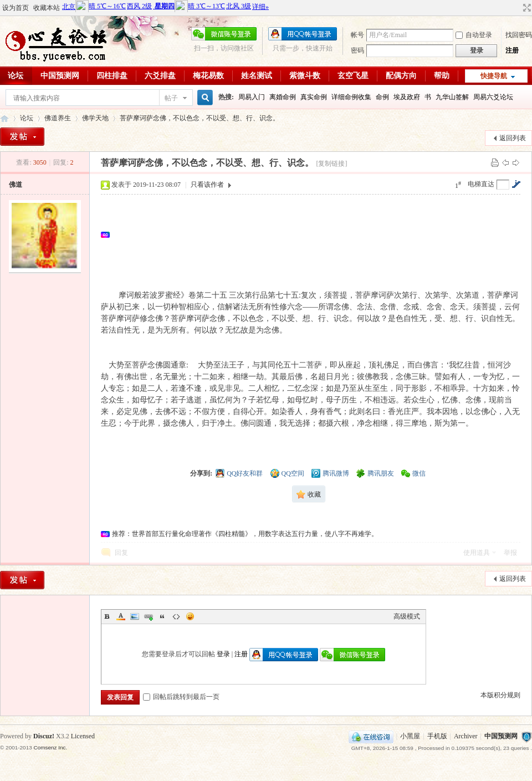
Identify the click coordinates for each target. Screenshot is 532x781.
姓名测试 (257, 76)
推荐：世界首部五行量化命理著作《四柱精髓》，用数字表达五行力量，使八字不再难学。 (245, 534)
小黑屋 (410, 736)
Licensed (83, 736)
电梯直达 (481, 184)
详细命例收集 (351, 97)
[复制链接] (331, 164)
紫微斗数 (305, 76)
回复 (121, 553)
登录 (223, 654)
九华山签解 (452, 97)
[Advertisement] (160, 235)
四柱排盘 (112, 76)
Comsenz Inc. (50, 747)
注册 (512, 50)
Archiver (466, 736)
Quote (162, 616)
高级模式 (407, 616)
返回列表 (513, 138)
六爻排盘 (160, 76)
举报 (510, 553)
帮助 (442, 76)
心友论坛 (4, 118)
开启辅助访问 (516, 8)
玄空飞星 (353, 76)
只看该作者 (207, 185)
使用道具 (477, 553)
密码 (357, 50)
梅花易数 (208, 76)
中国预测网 (60, 76)
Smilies (190, 616)
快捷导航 (494, 76)
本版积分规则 (500, 695)
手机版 (437, 736)
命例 (382, 97)
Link (149, 616)
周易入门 (252, 97)
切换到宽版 (526, 8)
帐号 (357, 35)
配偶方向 (401, 76)
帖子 (171, 98)
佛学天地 (95, 118)
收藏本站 (47, 8)
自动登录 (474, 35)
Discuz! (44, 736)
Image (135, 616)
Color (121, 616)
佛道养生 (58, 118)
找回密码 (519, 35)
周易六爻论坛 (493, 97)
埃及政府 (407, 97)
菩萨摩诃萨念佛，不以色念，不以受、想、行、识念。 (199, 118)
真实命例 (314, 97)
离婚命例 (283, 97)
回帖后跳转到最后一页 (181, 697)
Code (176, 616)
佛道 (16, 185)
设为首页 (16, 8)
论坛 (27, 118)
